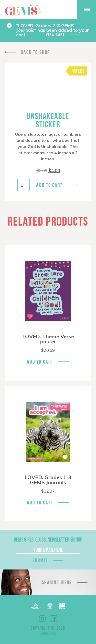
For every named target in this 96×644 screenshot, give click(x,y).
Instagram (42, 619)
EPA (62, 606)
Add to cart (49, 185)
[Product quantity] (24, 185)
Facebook (54, 619)
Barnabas (36, 606)
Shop (53, 9)
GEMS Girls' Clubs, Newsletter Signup (48, 540)
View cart (55, 35)
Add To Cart (40, 362)
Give (66, 9)
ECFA (50, 606)
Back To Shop (35, 52)
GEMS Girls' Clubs (23, 9)
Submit (40, 560)
